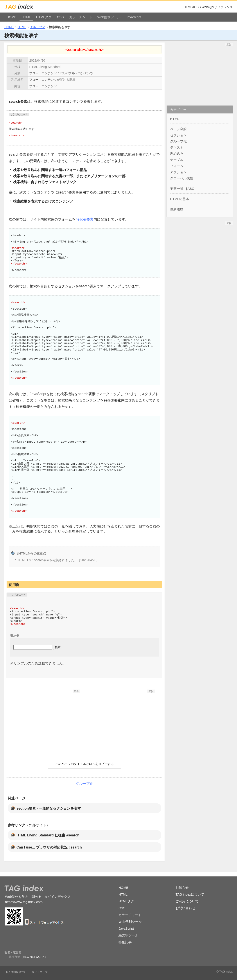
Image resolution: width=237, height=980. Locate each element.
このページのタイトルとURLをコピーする (85, 764)
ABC (191, 189)
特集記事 (125, 942)
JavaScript (134, 17)
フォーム (177, 166)
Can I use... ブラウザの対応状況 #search (49, 847)
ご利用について (187, 901)
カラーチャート (81, 17)
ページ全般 (178, 129)
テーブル (177, 160)
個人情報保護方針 (16, 972)
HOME (12, 17)
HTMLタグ (44, 17)
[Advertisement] (47, 721)
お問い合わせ (185, 908)
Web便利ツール (109, 17)
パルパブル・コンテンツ (76, 73)
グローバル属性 (182, 178)
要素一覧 (177, 189)
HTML (26, 17)
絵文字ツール (128, 935)
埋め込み (177, 154)
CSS (60, 17)
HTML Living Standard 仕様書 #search (48, 835)
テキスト (177, 147)
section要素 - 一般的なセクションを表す (49, 808)
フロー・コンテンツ (43, 73)
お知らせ (182, 888)
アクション (178, 172)
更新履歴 (177, 209)
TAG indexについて (190, 894)
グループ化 (38, 27)
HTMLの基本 (180, 199)
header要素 (84, 219)
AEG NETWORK (34, 957)
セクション (178, 135)
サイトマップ (40, 972)
